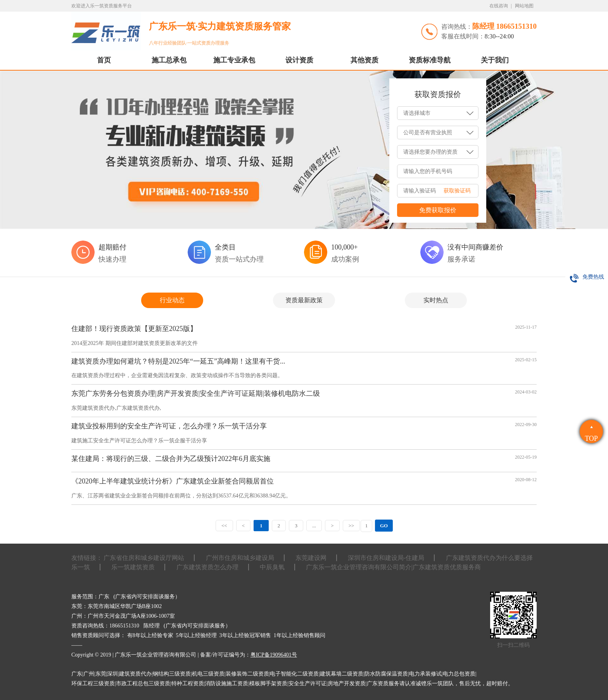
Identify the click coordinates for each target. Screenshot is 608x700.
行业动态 (172, 300)
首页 (104, 60)
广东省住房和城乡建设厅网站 (144, 558)
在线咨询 (499, 6)
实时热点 (436, 300)
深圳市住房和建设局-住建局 (386, 558)
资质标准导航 (430, 60)
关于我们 (495, 60)
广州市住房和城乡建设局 (240, 558)
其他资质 (364, 60)
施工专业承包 (234, 60)
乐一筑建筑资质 (133, 567)
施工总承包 (169, 60)
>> (353, 526)
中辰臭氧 (272, 567)
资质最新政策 (304, 300)
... (315, 526)
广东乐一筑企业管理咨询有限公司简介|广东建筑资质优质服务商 (393, 567)
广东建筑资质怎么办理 (207, 567)
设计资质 (299, 60)
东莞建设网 (311, 558)
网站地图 (524, 6)
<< (222, 526)
